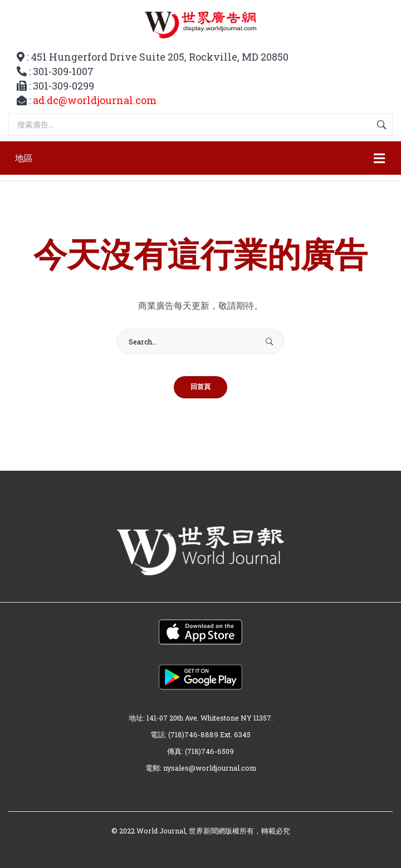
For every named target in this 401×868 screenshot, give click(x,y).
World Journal (161, 831)
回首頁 (200, 387)
